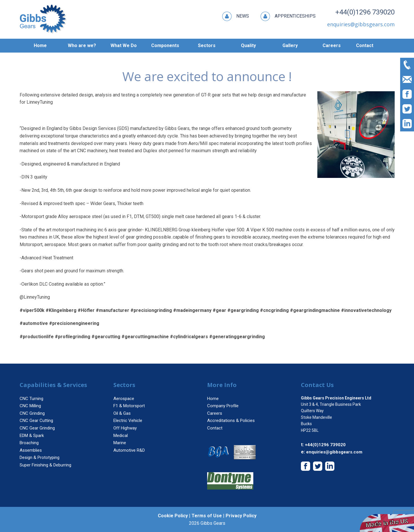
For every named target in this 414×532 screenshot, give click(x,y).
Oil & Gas (122, 413)
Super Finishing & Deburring (45, 465)
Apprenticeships (288, 16)
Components (165, 45)
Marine (120, 443)
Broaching (29, 443)
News (236, 16)
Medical (121, 436)
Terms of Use (207, 516)
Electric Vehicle (128, 421)
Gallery (290, 45)
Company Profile (223, 406)
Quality (248, 45)
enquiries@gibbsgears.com (334, 452)
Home (40, 45)
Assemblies (31, 450)
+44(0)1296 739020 (365, 12)
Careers (332, 45)
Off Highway (125, 428)
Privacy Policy (241, 516)
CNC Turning (31, 399)
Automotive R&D (129, 450)
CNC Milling (30, 406)
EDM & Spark (32, 436)
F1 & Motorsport (129, 406)
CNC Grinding (32, 413)
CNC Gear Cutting (36, 421)
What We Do (124, 45)
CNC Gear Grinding (37, 428)
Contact (365, 45)
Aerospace (124, 399)
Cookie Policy (173, 516)
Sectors (207, 45)
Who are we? (82, 45)
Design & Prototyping (40, 457)
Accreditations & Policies (231, 421)
